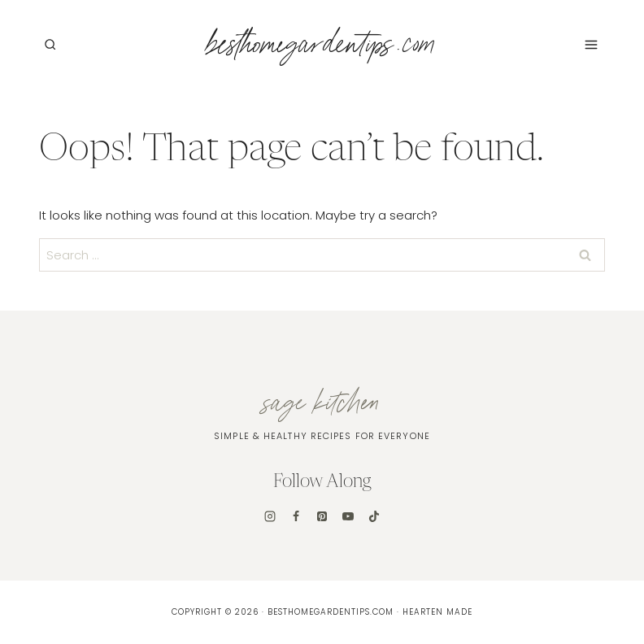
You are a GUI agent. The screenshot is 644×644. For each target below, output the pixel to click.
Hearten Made (437, 612)
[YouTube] (348, 516)
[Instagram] (270, 516)
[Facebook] (296, 516)
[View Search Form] (50, 45)
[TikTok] (374, 516)
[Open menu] (591, 44)
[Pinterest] (322, 516)
